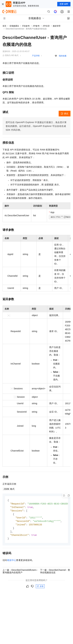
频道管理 (57, 26)
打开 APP (64, 4)
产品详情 (36, 56)
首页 (4, 26)
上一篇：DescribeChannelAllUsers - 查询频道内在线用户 (20, 573)
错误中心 (12, 562)
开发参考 (26, 26)
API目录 (46, 26)
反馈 (40, 588)
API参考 (36, 26)
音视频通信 (14, 26)
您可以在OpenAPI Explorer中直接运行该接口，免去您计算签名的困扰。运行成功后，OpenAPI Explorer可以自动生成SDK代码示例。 (36, 126)
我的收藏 (63, 56)
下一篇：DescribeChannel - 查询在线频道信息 (55, 573)
